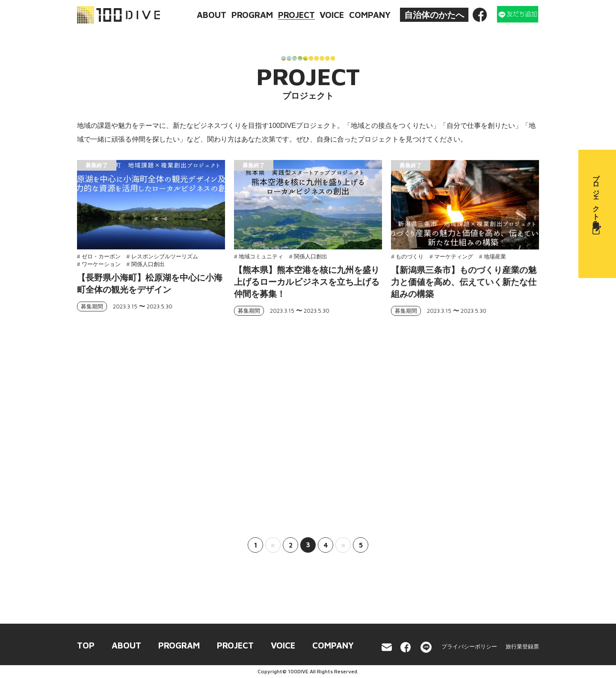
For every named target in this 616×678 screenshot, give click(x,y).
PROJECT (296, 15)
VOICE (332, 15)
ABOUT (212, 15)
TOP (86, 645)
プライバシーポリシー (469, 647)
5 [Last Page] (361, 545)
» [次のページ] (343, 545)
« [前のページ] (273, 545)
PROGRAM (252, 15)
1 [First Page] (256, 545)
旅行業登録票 (522, 647)
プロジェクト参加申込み (597, 202)
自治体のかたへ (434, 15)
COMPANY (370, 15)
